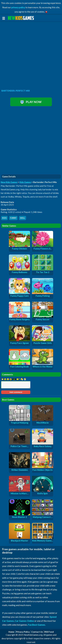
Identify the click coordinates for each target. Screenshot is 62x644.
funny (13, 218)
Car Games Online (24, 621)
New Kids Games (9, 182)
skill (23, 218)
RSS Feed (49, 632)
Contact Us (37, 632)
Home (11, 632)
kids (4, 218)
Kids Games (25, 182)
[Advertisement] (31, 55)
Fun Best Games (37, 625)
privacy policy (18, 7)
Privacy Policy (23, 632)
